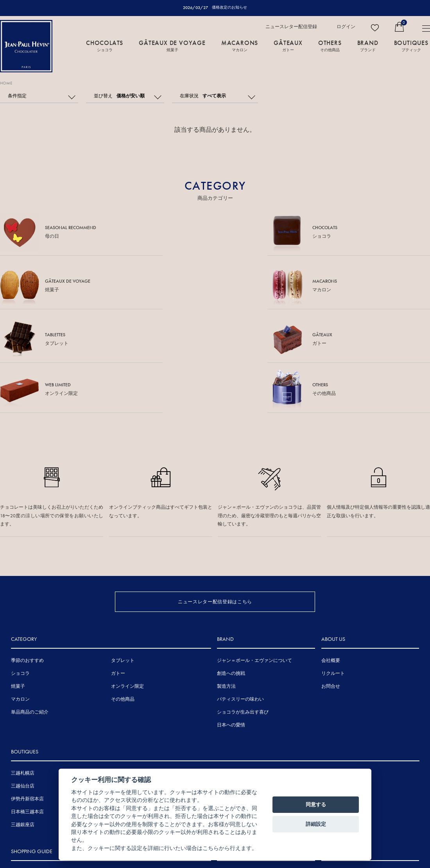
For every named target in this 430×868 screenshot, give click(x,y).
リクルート (333, 577)
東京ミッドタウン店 (134, 689)
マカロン (20, 603)
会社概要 (331, 564)
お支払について (27, 815)
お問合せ (331, 590)
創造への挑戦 (231, 577)
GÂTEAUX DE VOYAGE (172, 46)
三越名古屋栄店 (129, 715)
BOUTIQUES (411, 46)
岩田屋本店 (231, 702)
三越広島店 (231, 689)
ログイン (346, 27)
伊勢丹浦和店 (127, 702)
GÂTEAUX (288, 46)
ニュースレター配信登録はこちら (215, 496)
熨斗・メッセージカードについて (46, 776)
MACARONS (240, 46)
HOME (7, 83)
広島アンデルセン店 (240, 676)
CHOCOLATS (105, 46)
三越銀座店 (23, 728)
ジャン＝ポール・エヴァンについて (254, 564)
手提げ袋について (30, 789)
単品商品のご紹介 (30, 615)
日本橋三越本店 (27, 715)
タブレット (123, 564)
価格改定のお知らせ (230, 7)
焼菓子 (18, 590)
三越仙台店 (23, 689)
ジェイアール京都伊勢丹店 (141, 728)
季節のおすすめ (27, 564)
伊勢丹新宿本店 (27, 702)
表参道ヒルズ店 (129, 676)
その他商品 (123, 603)
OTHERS (330, 46)
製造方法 (226, 590)
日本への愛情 (231, 628)
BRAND (368, 46)
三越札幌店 (23, 676)
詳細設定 (316, 824)
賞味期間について (30, 802)
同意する (316, 804)
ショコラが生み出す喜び (243, 615)
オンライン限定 (127, 590)
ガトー (118, 577)
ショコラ (20, 577)
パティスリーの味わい (240, 603)
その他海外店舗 (337, 676)
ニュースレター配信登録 (291, 27)
